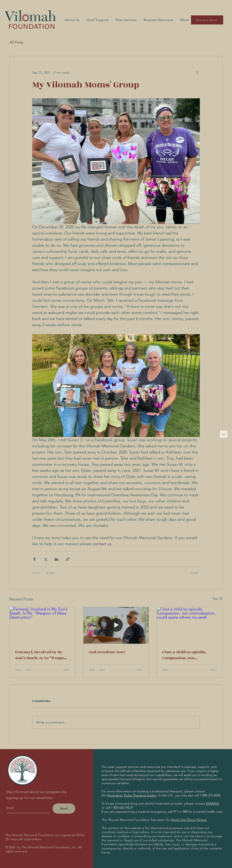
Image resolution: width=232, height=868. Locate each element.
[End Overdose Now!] (116, 625)
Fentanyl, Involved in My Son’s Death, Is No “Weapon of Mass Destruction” (41, 655)
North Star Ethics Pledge (189, 820)
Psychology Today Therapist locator (132, 795)
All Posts (16, 42)
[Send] (64, 809)
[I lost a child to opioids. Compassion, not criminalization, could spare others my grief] (190, 625)
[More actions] (197, 72)
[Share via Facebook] (34, 559)
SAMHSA (213, 803)
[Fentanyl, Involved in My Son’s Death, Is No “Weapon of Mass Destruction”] (42, 625)
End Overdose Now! (107, 652)
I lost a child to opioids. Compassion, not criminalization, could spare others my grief (184, 655)
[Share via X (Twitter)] (45, 559)
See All (217, 598)
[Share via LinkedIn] (57, 559)
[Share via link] (68, 559)
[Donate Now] (207, 20)
